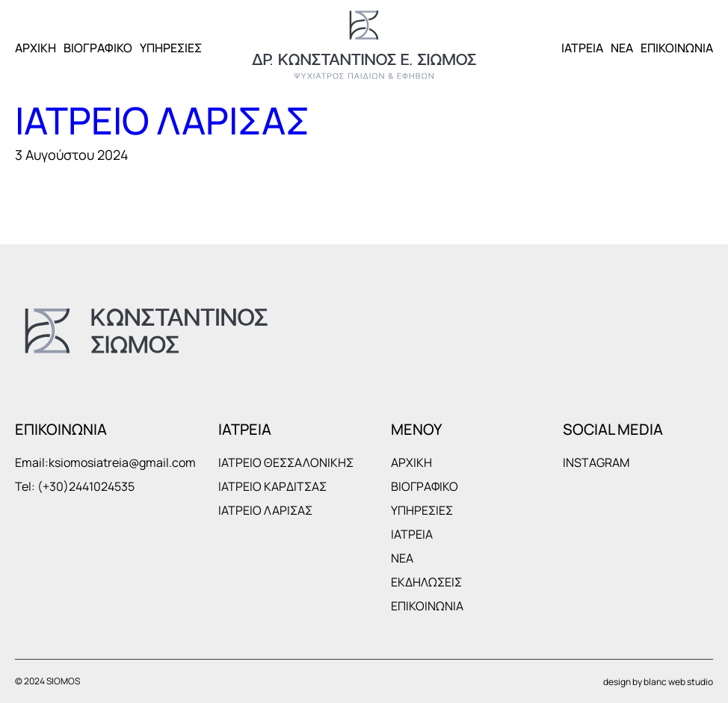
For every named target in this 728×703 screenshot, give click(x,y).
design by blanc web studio (658, 682)
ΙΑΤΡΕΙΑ (582, 48)
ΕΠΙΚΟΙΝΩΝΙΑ (677, 48)
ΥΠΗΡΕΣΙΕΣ (171, 48)
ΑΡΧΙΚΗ (36, 48)
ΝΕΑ (622, 48)
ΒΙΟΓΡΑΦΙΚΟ (98, 48)
